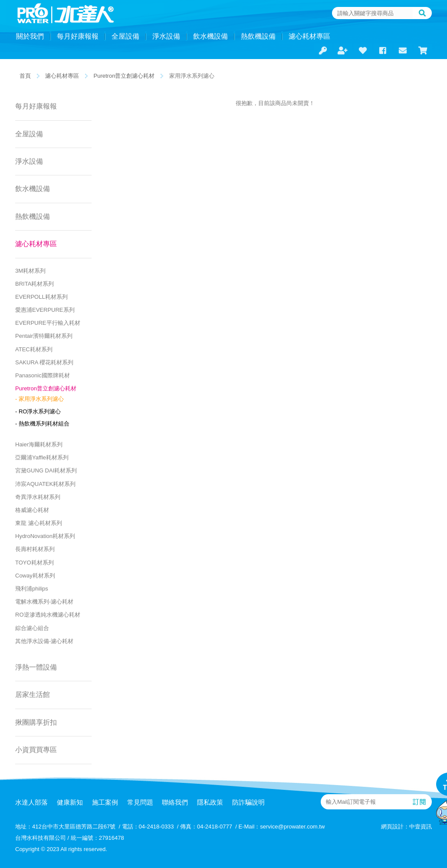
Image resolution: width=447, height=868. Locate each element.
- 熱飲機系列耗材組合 (42, 424)
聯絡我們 (175, 802)
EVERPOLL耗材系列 (41, 297)
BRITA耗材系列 (35, 284)
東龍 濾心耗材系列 (39, 523)
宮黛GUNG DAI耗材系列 (46, 470)
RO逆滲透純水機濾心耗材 (48, 615)
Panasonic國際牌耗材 (43, 375)
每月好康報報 (78, 36)
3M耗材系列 (30, 271)
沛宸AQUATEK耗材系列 (45, 484)
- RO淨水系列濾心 (38, 411)
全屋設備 (125, 36)
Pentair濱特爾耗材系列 (44, 336)
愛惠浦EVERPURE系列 (45, 310)
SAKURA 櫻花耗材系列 (44, 362)
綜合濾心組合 (32, 628)
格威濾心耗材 (32, 510)
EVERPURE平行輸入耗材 (48, 323)
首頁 (25, 76)
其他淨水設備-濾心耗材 (44, 641)
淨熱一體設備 (36, 667)
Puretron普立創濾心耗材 (124, 76)
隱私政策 (210, 802)
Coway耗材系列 (35, 576)
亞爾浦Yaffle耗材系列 (42, 457)
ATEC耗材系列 (34, 349)
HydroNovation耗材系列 (45, 536)
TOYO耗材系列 (35, 563)
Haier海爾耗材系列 (39, 444)
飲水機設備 (210, 36)
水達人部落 (31, 802)
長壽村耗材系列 (35, 549)
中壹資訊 (421, 827)
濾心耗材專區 (309, 36)
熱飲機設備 (258, 36)
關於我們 (30, 36)
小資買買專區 (36, 750)
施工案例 (105, 802)
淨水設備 (166, 36)
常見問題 (140, 802)
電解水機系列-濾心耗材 (44, 602)
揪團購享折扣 (36, 722)
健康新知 (70, 802)
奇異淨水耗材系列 (38, 497)
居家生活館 (33, 695)
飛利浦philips (32, 589)
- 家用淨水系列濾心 (39, 399)
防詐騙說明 (248, 802)
